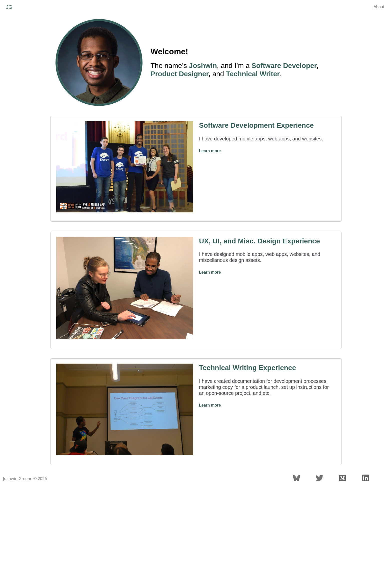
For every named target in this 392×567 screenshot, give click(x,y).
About (379, 7)
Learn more (210, 151)
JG (9, 7)
